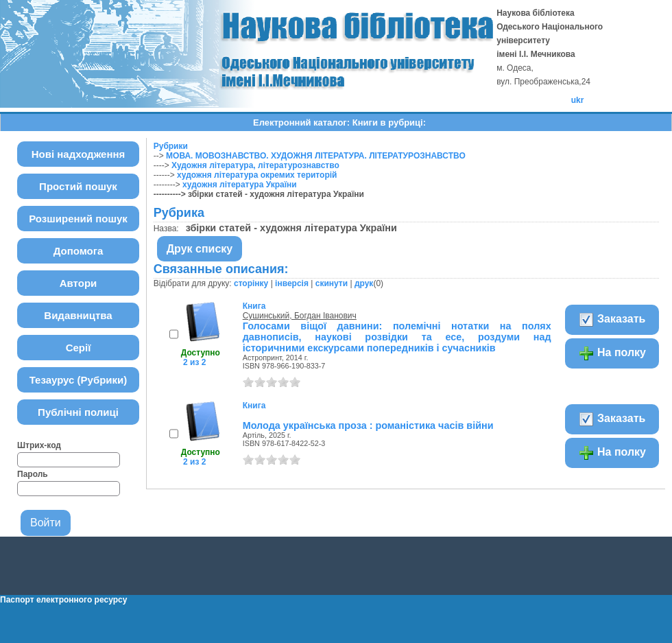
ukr (578, 100)
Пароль (33, 474)
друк (364, 283)
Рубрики (171, 146)
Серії (79, 348)
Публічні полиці (78, 412)
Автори (79, 283)
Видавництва (78, 315)
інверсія (292, 283)
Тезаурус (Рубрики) (79, 380)
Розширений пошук (78, 219)
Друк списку (200, 249)
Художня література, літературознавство (255, 165)
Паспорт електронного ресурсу (63, 600)
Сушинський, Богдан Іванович (300, 316)
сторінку (251, 283)
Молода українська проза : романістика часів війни (368, 425)
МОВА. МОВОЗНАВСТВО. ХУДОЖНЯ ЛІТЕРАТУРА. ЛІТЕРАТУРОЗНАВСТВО (316, 156)
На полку (612, 353)
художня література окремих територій (257, 175)
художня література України (240, 185)
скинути (332, 283)
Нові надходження (79, 154)
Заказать (612, 320)
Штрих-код (39, 445)
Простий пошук (78, 186)
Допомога (79, 251)
